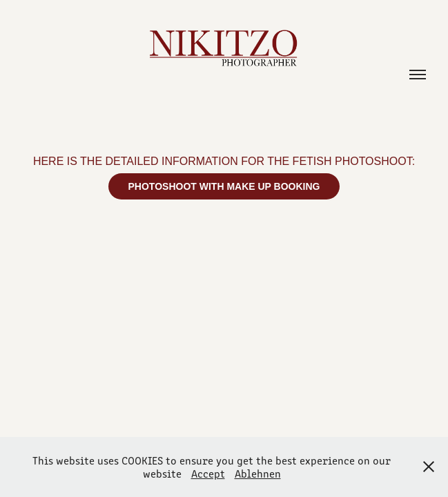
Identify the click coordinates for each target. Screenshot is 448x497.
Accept (208, 473)
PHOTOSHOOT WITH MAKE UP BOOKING (224, 186)
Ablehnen (258, 473)
